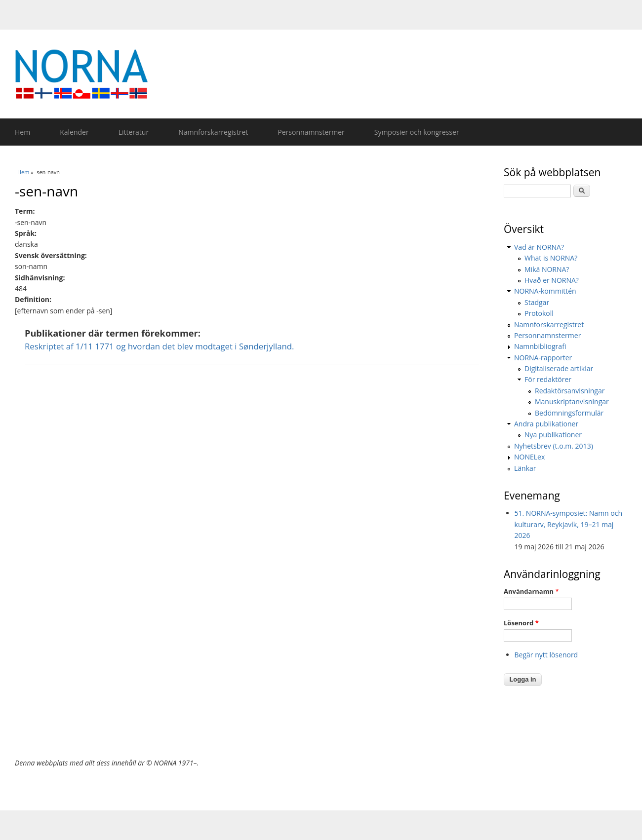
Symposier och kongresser (417, 132)
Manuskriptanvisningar (572, 401)
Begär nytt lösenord (546, 655)
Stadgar (537, 302)
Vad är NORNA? (539, 247)
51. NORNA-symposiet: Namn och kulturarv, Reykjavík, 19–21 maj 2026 (569, 524)
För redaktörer (548, 379)
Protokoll (539, 313)
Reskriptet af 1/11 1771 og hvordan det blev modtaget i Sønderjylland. (159, 346)
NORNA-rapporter (543, 358)
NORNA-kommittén (545, 291)
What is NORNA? (551, 258)
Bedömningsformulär (569, 413)
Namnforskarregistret (213, 132)
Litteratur (134, 132)
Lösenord (521, 623)
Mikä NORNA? (547, 269)
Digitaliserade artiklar (559, 368)
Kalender (74, 132)
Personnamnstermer (311, 132)
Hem (22, 132)
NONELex (529, 457)
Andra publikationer (546, 424)
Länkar (525, 468)
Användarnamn (531, 591)
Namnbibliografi (540, 346)
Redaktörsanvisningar (570, 391)
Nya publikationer (553, 435)
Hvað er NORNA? (552, 280)
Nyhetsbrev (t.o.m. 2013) (554, 446)
